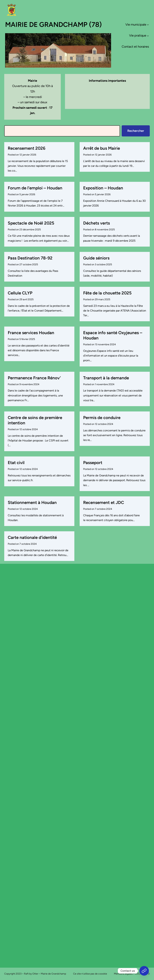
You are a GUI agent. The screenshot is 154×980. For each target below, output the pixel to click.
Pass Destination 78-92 (30, 258)
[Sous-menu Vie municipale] (148, 25)
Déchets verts (97, 223)
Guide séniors (96, 258)
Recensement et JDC (104, 502)
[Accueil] (144, 971)
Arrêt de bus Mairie (102, 148)
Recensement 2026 (27, 148)
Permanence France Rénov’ (34, 378)
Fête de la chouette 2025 (107, 293)
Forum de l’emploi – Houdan (35, 188)
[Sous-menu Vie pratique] (148, 36)
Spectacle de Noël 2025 (31, 223)
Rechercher (136, 131)
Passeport (93, 463)
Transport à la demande (106, 378)
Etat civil (16, 463)
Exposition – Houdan (103, 188)
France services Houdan (31, 333)
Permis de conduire (102, 418)
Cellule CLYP (20, 293)
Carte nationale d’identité (32, 537)
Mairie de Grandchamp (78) (53, 25)
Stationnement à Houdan (32, 502)
